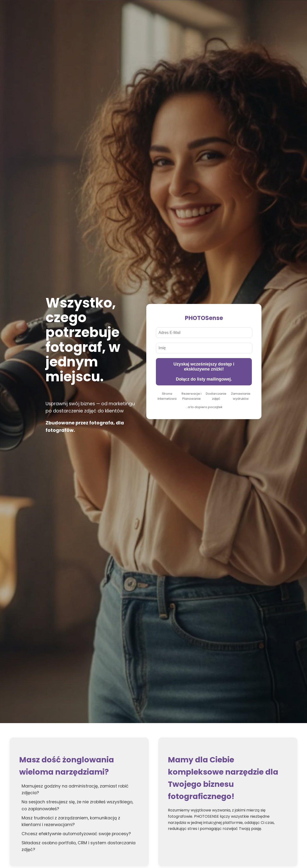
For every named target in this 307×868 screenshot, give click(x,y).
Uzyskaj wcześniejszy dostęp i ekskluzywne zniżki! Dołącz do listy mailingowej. (204, 372)
